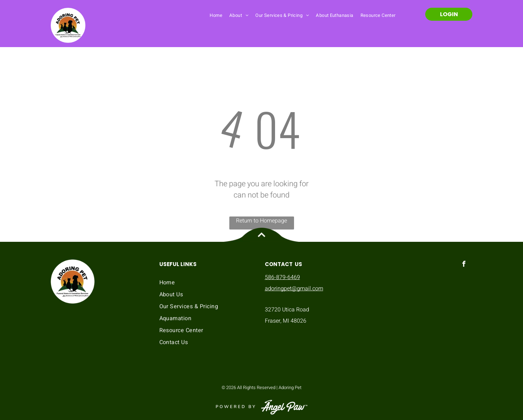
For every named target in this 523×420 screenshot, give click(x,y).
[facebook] (464, 265)
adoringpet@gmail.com (294, 289)
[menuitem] (216, 15)
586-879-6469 (282, 277)
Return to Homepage (261, 221)
